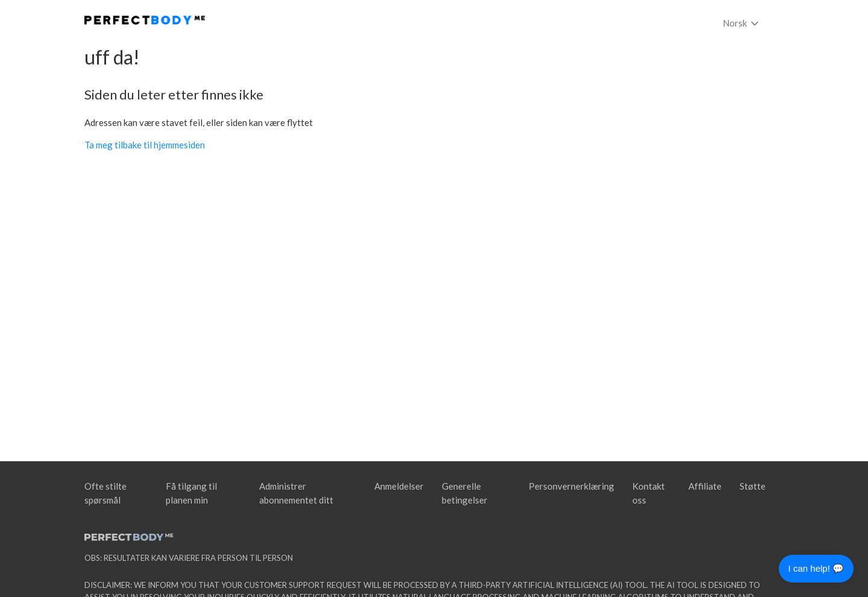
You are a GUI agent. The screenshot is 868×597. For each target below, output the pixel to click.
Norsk (742, 24)
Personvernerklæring (571, 486)
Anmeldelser (399, 486)
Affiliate (705, 486)
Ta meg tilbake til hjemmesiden (145, 145)
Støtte (753, 486)
